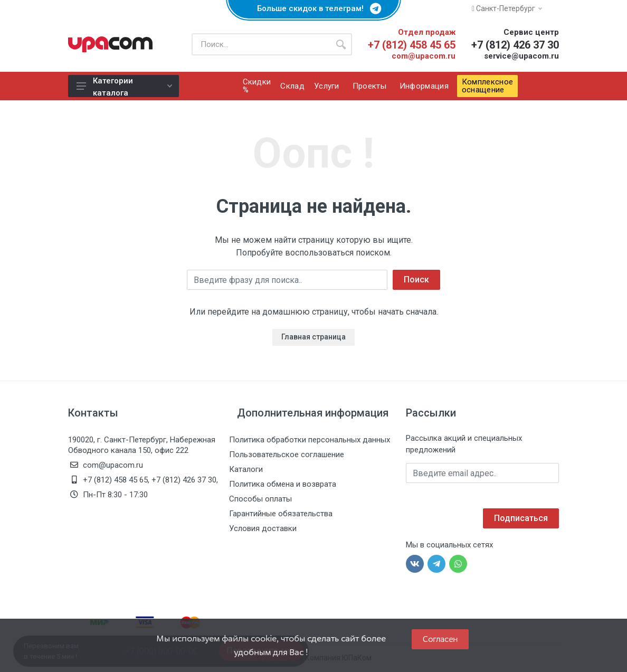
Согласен (440, 639)
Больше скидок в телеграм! (313, 8)
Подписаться (521, 518)
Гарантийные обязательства (281, 514)
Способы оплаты (260, 499)
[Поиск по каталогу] (261, 44)
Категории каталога (124, 87)
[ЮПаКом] (110, 44)
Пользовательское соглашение (287, 455)
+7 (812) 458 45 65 (412, 45)
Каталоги (246, 469)
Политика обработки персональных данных (310, 440)
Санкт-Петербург (507, 8)
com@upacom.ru (424, 56)
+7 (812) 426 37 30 (515, 45)
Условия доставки (263, 528)
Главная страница (313, 337)
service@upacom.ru (521, 56)
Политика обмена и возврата (283, 484)
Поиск (416, 280)
